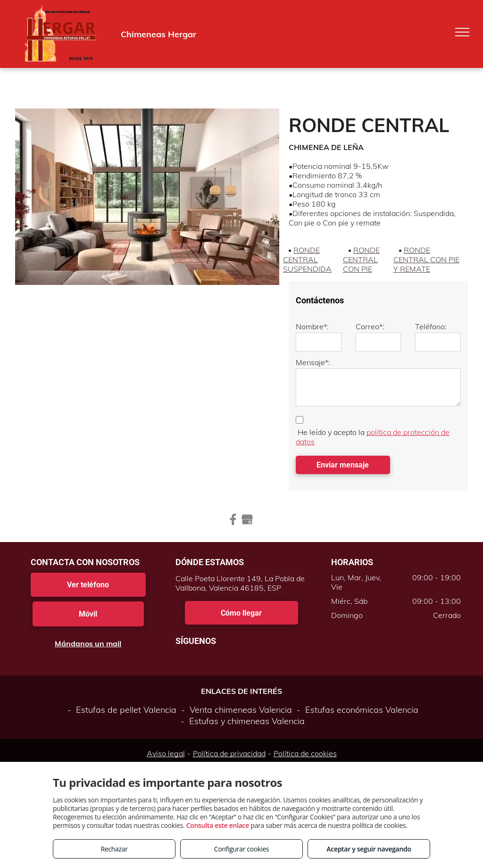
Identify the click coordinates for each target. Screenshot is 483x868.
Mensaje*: (313, 362)
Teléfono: (431, 326)
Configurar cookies (242, 849)
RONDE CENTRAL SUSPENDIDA (307, 259)
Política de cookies (305, 753)
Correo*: (370, 326)
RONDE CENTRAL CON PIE (361, 259)
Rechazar (114, 849)
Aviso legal (166, 753)
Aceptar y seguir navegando (369, 849)
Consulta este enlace (218, 825)
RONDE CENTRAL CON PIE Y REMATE (426, 259)
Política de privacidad (229, 753)
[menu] (462, 32)
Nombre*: (312, 326)
